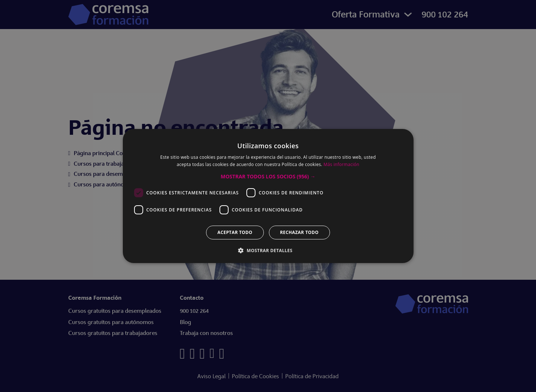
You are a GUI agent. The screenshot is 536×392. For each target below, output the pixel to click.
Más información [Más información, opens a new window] (341, 164)
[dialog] (268, 196)
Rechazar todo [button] (299, 232)
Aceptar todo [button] (235, 232)
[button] (268, 177)
